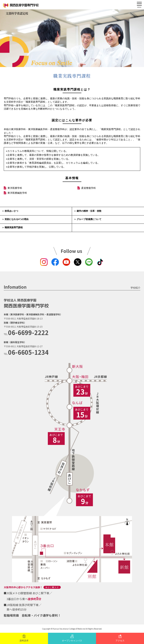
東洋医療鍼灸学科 (17, 193)
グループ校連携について (89, 219)
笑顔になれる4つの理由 (17, 219)
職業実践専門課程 (14, 227)
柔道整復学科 (88, 188)
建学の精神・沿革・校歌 (89, 211)
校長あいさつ (11, 211)
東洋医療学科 (15, 188)
